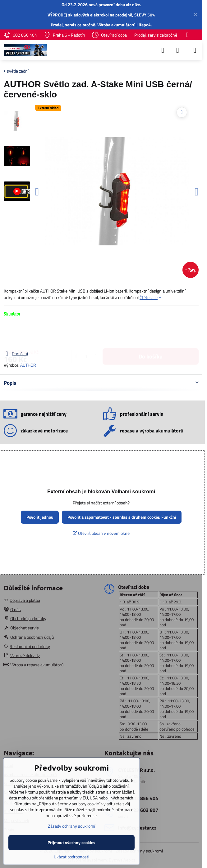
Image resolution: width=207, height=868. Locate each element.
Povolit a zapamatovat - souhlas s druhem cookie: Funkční (122, 517)
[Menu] (195, 50)
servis (71, 25)
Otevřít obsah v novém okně (101, 533)
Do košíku (151, 333)
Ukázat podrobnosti (71, 857)
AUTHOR (28, 365)
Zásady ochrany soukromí (71, 826)
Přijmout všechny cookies (71, 842)
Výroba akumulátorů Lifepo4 (124, 25)
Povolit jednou (40, 517)
